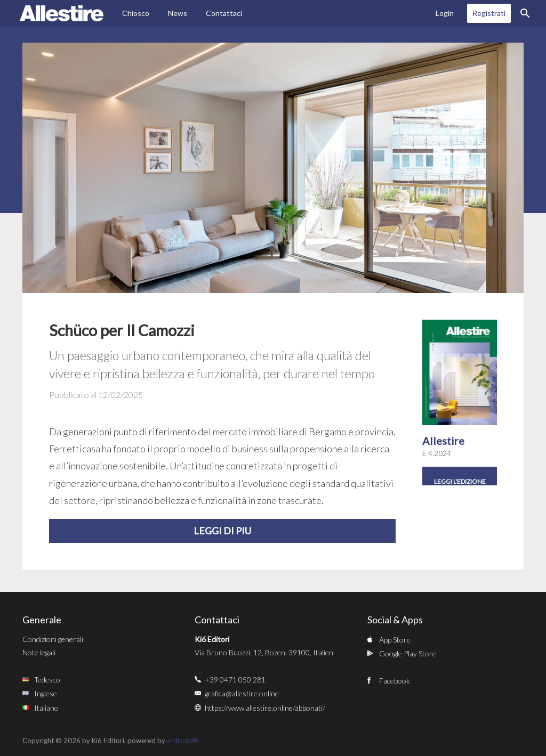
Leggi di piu (222, 531)
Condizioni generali (53, 639)
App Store (395, 640)
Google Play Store (408, 653)
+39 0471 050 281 (235, 680)
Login (445, 13)
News (178, 13)
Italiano (46, 708)
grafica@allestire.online (242, 693)
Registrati (489, 13)
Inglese (46, 693)
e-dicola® (183, 741)
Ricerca (525, 13)
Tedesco (47, 680)
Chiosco (136, 13)
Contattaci (224, 13)
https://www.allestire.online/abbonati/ (265, 708)
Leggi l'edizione (460, 481)
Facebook (395, 681)
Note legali (39, 652)
